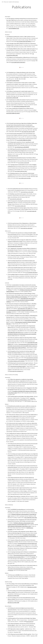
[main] (21, 7)
